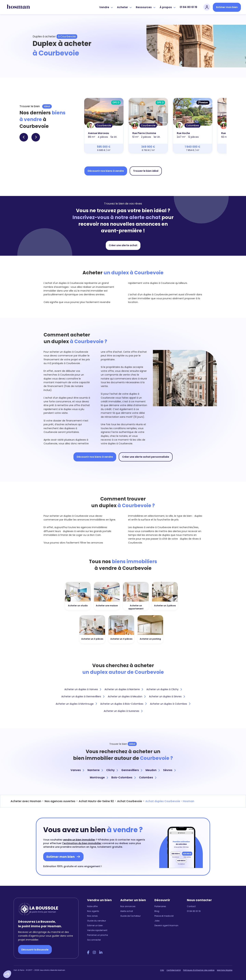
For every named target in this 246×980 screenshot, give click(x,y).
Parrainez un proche (97, 935)
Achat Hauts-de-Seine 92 (96, 801)
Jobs (157, 921)
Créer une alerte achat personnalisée (146, 457)
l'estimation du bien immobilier (82, 843)
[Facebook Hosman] (88, 953)
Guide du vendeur (97, 921)
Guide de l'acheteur (130, 916)
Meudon (153, 770)
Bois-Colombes (124, 777)
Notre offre (92, 906)
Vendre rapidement (97, 930)
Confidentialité (174, 970)
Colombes (148, 777)
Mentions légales (225, 970)
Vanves (77, 770)
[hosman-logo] (18, 7)
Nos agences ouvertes (60, 801)
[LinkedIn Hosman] (101, 953)
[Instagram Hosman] (94, 953)
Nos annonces (128, 906)
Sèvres (169, 770)
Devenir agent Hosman (166, 925)
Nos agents (93, 911)
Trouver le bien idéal (146, 171)
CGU (162, 970)
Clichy (112, 770)
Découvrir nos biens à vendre (106, 171)
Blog (157, 911)
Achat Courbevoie (130, 801)
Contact (191, 906)
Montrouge (99, 777)
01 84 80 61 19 (188, 7)
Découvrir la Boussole (35, 950)
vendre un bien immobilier (79, 840)
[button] (7, 974)
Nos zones (92, 916)
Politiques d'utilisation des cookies (199, 970)
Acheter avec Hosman (26, 801)
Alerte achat (127, 911)
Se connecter (94, 940)
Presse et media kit (164, 916)
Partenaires (160, 906)
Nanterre (95, 770)
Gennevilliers (132, 770)
